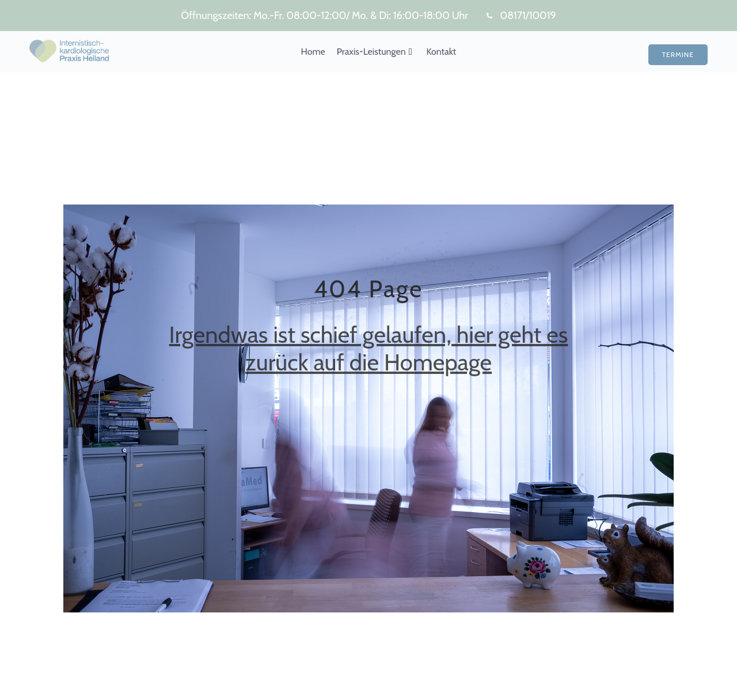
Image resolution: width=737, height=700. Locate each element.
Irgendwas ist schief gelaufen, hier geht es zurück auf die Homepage (369, 348)
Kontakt (441, 52)
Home (313, 52)
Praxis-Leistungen (375, 52)
